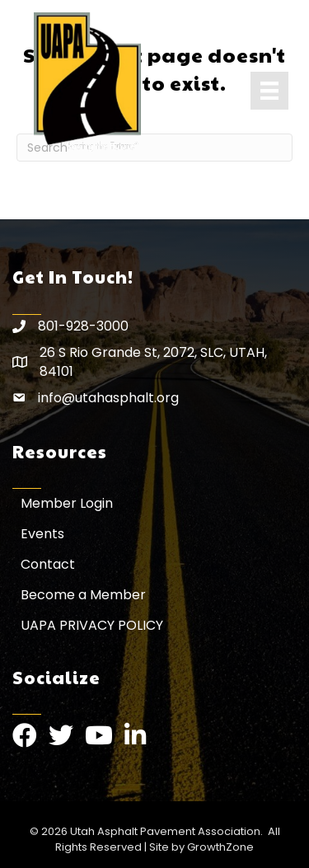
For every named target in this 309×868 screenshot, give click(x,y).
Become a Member (83, 595)
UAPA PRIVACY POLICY (92, 625)
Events (42, 534)
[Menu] (269, 91)
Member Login (67, 503)
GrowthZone (220, 847)
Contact (48, 564)
